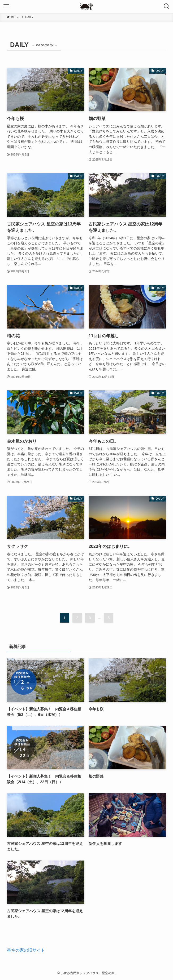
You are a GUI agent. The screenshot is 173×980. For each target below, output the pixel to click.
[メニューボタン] (6, 6)
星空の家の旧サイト (26, 950)
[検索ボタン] (167, 6)
